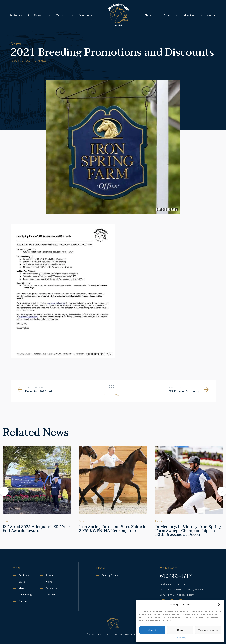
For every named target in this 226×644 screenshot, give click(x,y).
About (148, 15)
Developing (85, 15)
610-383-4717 (176, 576)
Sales (39, 15)
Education (189, 15)
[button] (219, 605)
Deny (180, 630)
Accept (152, 630)
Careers (23, 601)
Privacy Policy (180, 638)
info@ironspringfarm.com (173, 584)
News (167, 15)
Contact (212, 15)
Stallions (15, 15)
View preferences (208, 630)
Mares (61, 15)
